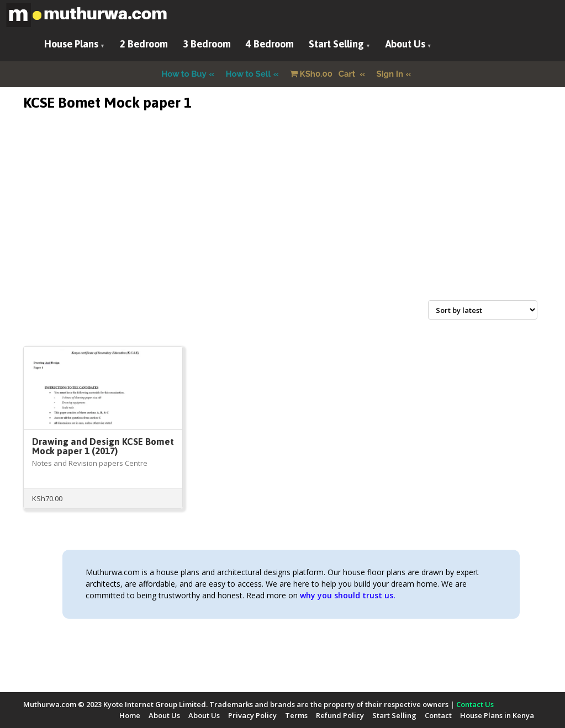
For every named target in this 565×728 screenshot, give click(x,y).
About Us (405, 44)
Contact (438, 715)
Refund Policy (340, 715)
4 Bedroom (270, 44)
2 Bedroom (144, 44)
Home (130, 715)
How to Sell (249, 74)
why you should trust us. (348, 595)
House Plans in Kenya (497, 715)
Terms (296, 715)
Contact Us (475, 704)
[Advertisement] (283, 219)
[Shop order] (483, 310)
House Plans (71, 44)
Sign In (390, 74)
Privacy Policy (252, 715)
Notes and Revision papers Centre (90, 463)
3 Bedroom (207, 44)
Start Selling (336, 44)
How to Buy (184, 74)
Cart (324, 74)
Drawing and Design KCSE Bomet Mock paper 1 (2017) (103, 446)
